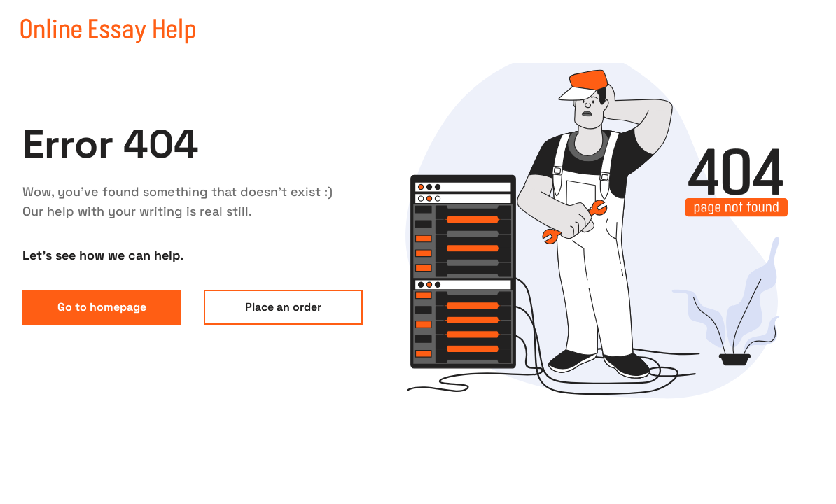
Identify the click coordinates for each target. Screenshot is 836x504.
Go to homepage (102, 307)
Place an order (283, 307)
